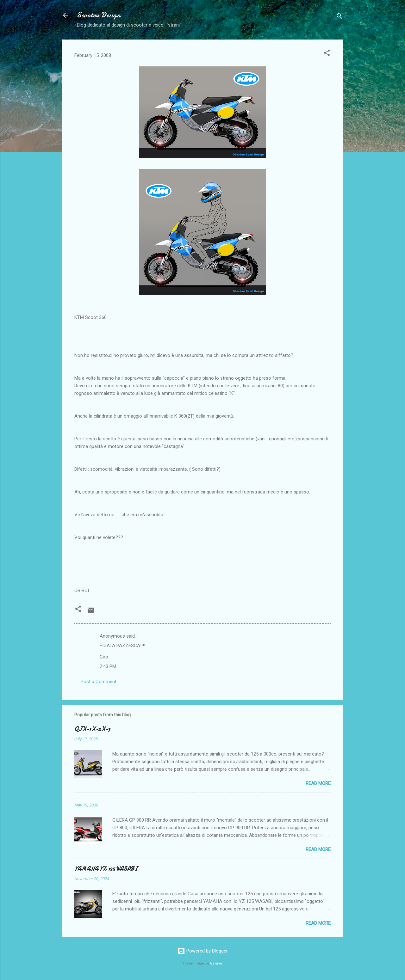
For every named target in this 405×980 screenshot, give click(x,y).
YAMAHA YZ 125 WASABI (106, 869)
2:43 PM (108, 666)
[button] (327, 54)
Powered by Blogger (203, 951)
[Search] (340, 17)
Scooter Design (99, 15)
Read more (318, 783)
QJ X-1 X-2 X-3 (92, 729)
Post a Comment (99, 682)
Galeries (216, 963)
